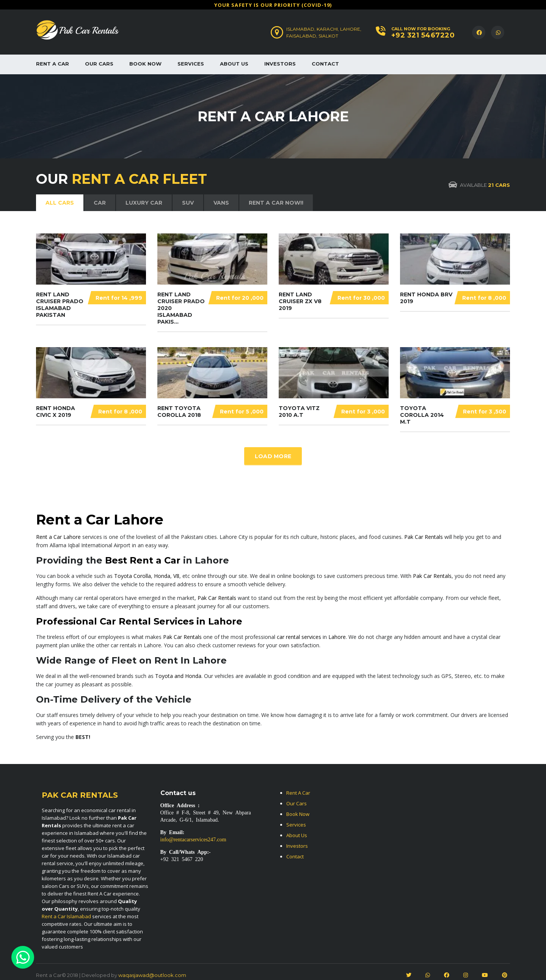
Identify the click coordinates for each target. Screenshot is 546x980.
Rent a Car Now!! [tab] (276, 203)
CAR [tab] (100, 203)
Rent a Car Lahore (58, 537)
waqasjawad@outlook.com (152, 975)
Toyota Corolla (133, 576)
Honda (162, 576)
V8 (176, 576)
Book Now (145, 64)
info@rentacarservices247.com (193, 839)
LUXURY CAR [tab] (144, 203)
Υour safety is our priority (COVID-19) (273, 5)
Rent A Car (53, 64)
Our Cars (99, 64)
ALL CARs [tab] (60, 203)
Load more (273, 456)
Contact (325, 64)
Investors (280, 64)
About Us (234, 64)
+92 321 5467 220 (182, 859)
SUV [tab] (188, 203)
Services (191, 64)
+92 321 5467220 (423, 35)
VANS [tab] (221, 203)
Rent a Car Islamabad (66, 916)
